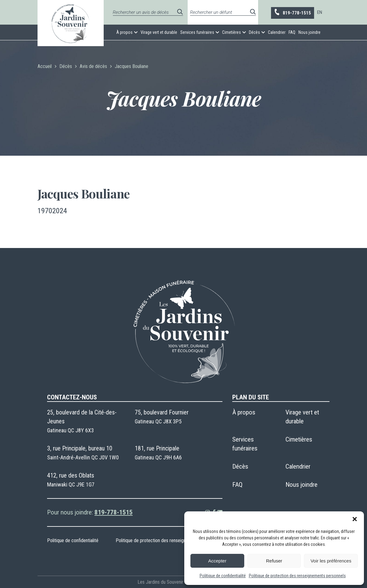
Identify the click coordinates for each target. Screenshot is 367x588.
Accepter (217, 561)
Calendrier (277, 32)
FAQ (292, 32)
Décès (254, 32)
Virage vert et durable (159, 32)
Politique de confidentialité (223, 576)
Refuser (274, 561)
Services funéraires (197, 32)
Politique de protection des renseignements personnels (297, 576)
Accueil (45, 66)
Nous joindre (309, 32)
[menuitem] (320, 12)
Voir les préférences (331, 561)
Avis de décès (93, 66)
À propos (124, 32)
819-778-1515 (292, 12)
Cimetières (231, 32)
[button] (355, 519)
